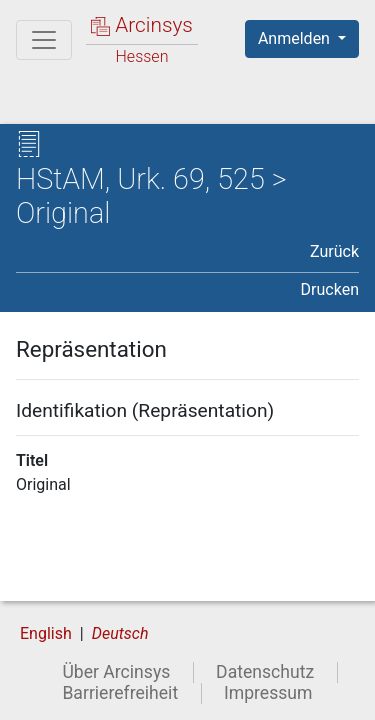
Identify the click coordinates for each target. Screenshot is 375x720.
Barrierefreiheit (120, 693)
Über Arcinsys (116, 672)
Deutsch (120, 633)
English (46, 633)
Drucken (330, 289)
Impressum (268, 693)
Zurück (334, 251)
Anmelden (296, 38)
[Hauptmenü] (44, 40)
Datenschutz (265, 672)
